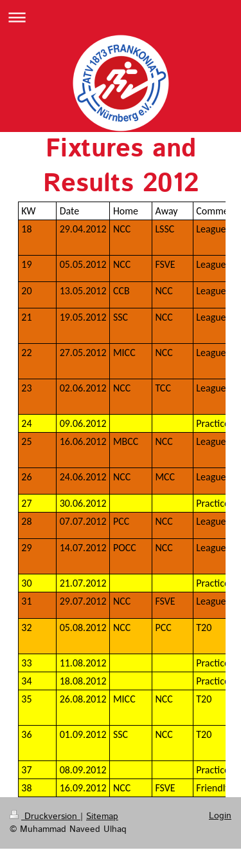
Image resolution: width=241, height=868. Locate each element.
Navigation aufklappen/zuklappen (121, 17)
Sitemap (102, 816)
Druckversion (45, 816)
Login (220, 816)
